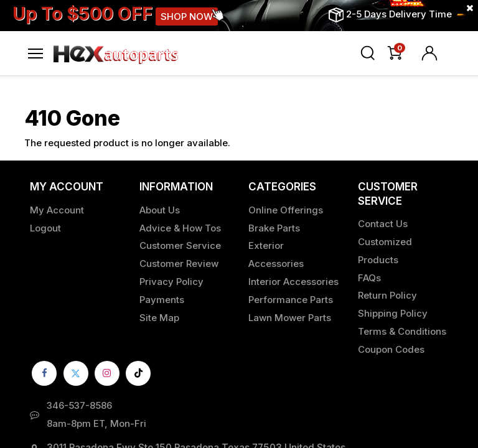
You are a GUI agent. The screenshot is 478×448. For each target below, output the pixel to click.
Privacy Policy (171, 282)
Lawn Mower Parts (290, 318)
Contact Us (383, 224)
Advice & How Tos (180, 228)
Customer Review (179, 264)
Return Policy (387, 295)
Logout (45, 228)
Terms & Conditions (402, 331)
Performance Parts (291, 300)
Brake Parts (274, 228)
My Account (57, 210)
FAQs (369, 278)
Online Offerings (286, 210)
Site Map (159, 318)
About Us (160, 210)
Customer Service (180, 245)
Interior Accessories (293, 282)
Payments (162, 300)
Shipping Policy (393, 313)
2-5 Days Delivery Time (399, 14)
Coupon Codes (391, 349)
